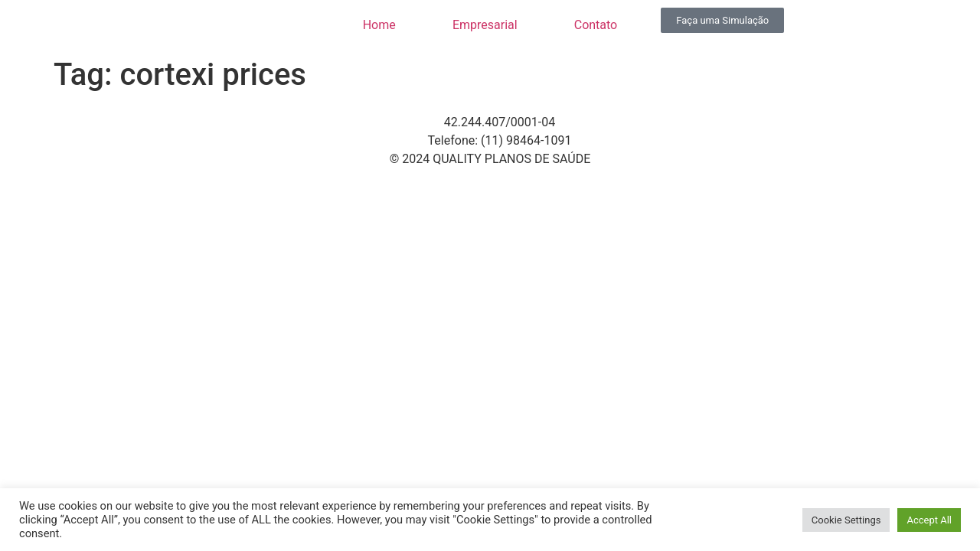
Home (379, 25)
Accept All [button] (929, 520)
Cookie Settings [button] (846, 520)
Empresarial (485, 25)
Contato (596, 25)
